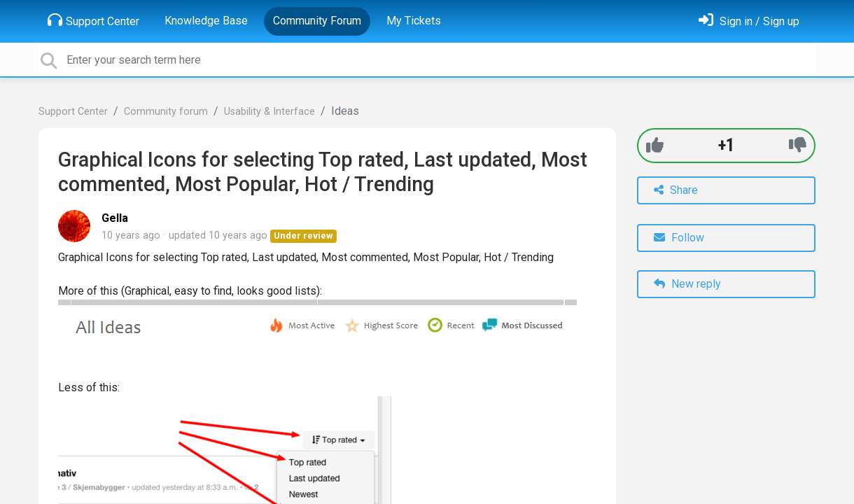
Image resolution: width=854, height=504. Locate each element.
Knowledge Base (206, 21)
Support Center (93, 20)
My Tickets (414, 21)
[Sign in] (749, 21)
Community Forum (317, 21)
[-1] (798, 145)
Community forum (166, 112)
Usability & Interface (269, 112)
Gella (115, 218)
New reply (687, 284)
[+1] (655, 145)
